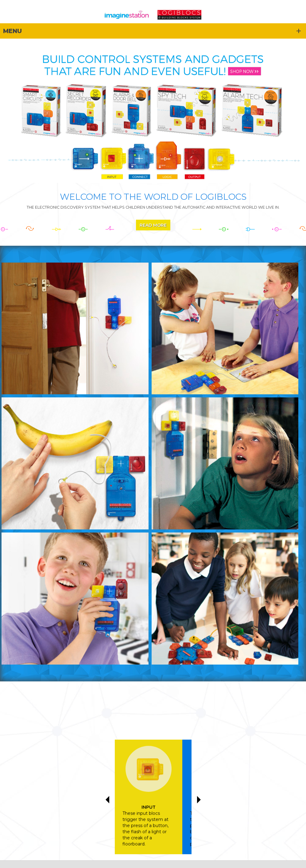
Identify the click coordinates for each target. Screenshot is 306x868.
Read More (153, 225)
